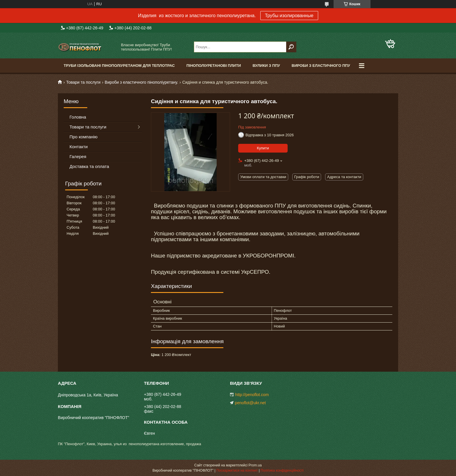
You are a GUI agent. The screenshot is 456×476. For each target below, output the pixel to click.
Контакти (79, 147)
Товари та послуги (83, 82)
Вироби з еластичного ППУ (321, 66)
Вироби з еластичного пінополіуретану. (141, 82)
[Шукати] (291, 47)
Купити (263, 148)
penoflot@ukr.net (250, 403)
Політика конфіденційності (282, 470)
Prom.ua (255, 465)
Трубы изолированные (289, 16)
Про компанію (83, 137)
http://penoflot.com (252, 395)
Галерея (78, 156)
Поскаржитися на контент (237, 470)
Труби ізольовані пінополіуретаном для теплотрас (119, 66)
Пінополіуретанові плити (214, 66)
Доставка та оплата (89, 166)
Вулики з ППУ (266, 66)
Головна (78, 117)
